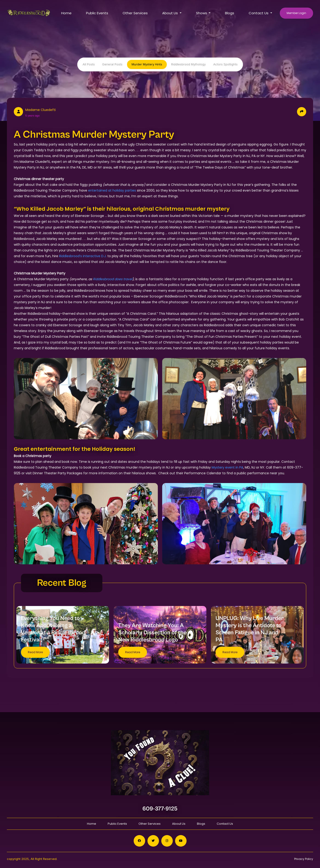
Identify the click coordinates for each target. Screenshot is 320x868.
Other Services (135, 13)
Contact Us (225, 824)
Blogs (230, 13)
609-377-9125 (160, 809)
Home (66, 13)
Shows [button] (202, 13)
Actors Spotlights (225, 64)
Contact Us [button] (259, 13)
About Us (179, 824)
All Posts (89, 64)
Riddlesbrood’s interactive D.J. (83, 256)
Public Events (97, 13)
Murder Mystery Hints (147, 64)
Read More (35, 652)
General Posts (112, 64)
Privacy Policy (304, 859)
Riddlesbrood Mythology (188, 64)
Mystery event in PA (227, 467)
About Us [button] (170, 13)
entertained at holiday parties (112, 190)
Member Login (296, 13)
